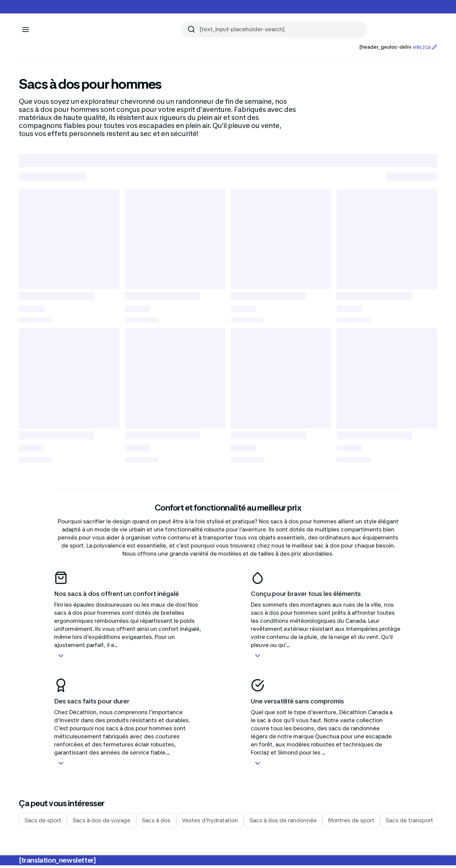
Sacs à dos (156, 823)
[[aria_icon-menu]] (26, 30)
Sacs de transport (409, 823)
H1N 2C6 (425, 47)
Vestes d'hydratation (210, 823)
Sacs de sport (43, 823)
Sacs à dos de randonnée (283, 823)
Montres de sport (351, 823)
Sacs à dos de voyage (102, 823)
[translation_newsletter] (57, 863)
